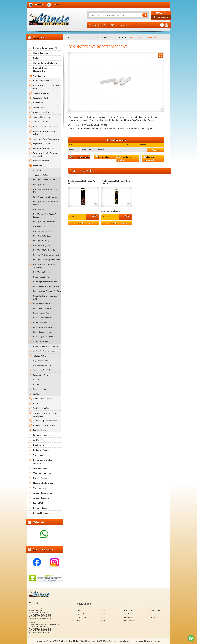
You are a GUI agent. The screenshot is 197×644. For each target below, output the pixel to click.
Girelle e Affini (39, 170)
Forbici (36, 384)
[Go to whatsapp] (191, 638)
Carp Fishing (95, 37)
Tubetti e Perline (40, 356)
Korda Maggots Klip (41, 277)
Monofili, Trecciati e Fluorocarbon (42, 69)
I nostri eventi (81, 617)
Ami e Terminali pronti (43, 398)
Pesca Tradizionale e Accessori (43, 461)
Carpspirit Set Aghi (41, 341)
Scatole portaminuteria (43, 408)
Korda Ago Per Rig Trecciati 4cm (46, 286)
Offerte (103, 617)
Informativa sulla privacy (156, 614)
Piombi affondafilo (41, 375)
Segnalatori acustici (42, 93)
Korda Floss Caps (40, 322)
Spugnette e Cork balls (42, 370)
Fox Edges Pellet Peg (41, 241)
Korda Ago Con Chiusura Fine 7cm (47, 291)
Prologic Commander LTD (45, 48)
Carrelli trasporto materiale (45, 420)
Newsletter (128, 610)
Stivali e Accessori (42, 478)
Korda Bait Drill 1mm (42, 332)
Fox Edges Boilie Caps (42, 236)
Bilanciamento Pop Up (42, 365)
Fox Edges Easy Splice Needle (45, 222)
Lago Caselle (81, 614)
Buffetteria (38, 103)
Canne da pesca (40, 53)
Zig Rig (36, 394)
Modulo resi (152, 617)
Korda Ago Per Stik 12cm (43, 303)
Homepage (73, 37)
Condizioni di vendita (124, 158)
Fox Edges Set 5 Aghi (41, 209)
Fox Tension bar (39, 226)
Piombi (36, 403)
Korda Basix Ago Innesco (43, 327)
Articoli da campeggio (43, 493)
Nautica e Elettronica (43, 483)
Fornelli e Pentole (41, 430)
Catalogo (83, 37)
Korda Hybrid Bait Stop (43, 318)
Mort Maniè (39, 445)
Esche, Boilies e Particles (44, 148)
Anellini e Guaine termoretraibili (46, 346)
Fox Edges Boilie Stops (42, 272)
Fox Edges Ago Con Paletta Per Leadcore (45, 215)
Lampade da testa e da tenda (45, 126)
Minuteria (106, 37)
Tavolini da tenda (40, 122)
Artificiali (37, 440)
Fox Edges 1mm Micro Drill (44, 180)
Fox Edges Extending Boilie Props (46, 260)
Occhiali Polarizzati (42, 473)
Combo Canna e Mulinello (45, 63)
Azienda (79, 610)
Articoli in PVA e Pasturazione (46, 139)
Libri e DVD (38, 503)
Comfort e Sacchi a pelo (43, 112)
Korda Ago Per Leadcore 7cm (45, 281)
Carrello (103, 621)
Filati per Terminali (41, 161)
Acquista (156, 150)
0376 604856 (42, 615)
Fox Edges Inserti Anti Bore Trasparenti (44, 266)
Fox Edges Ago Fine (41, 184)
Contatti (127, 614)
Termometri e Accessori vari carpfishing (45, 414)
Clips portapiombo (41, 361)
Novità (103, 614)
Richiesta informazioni (149, 158)
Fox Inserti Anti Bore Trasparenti (46, 255)
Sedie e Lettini (39, 107)
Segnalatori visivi (40, 98)
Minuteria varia (40, 389)
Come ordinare (103, 157)
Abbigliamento (40, 468)
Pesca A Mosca (40, 508)
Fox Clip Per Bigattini (42, 245)
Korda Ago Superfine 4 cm (44, 308)
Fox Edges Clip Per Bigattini (44, 250)
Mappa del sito (129, 617)
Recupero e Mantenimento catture (45, 133)
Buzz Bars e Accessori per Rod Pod (46, 87)
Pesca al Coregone (42, 513)
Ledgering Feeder (41, 450)
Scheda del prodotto (84, 223)
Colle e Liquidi (39, 379)
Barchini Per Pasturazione (44, 425)
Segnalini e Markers (42, 143)
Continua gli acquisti (79, 157)
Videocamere (39, 488)
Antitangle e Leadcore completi (46, 351)
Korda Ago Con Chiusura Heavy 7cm (46, 297)
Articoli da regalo (41, 498)
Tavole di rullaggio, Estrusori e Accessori (46, 154)
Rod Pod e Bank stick (42, 81)
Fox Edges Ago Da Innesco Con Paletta (116, 182)
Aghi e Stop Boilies (120, 37)
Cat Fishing (38, 455)
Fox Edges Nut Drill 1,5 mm (44, 231)
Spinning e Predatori (43, 435)
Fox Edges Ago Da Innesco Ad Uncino (82, 182)
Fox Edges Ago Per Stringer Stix (46, 197)
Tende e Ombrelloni (42, 117)
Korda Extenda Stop (41, 313)
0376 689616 (42, 629)
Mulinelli (37, 58)
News (78, 621)
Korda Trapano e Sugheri (43, 337)
